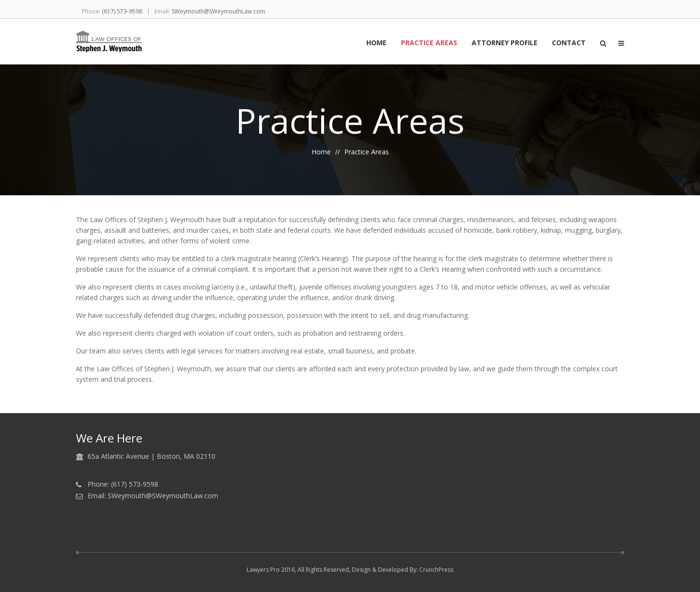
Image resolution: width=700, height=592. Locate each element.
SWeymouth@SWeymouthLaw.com (219, 11)
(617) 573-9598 (122, 11)
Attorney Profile (505, 43)
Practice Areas (429, 43)
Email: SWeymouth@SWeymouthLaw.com (153, 496)
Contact (569, 43)
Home (376, 43)
